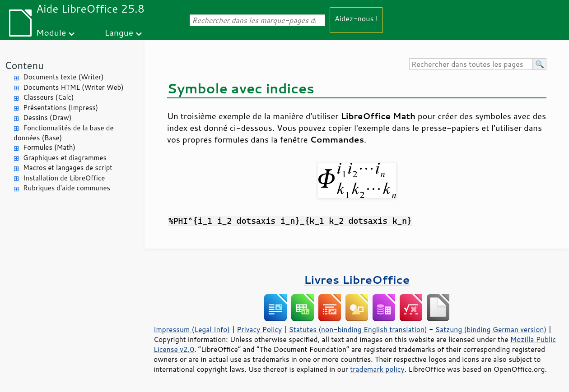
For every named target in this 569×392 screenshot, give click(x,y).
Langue (119, 32)
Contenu (24, 65)
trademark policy (377, 369)
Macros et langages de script (68, 168)
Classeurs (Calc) (48, 97)
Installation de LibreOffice (64, 178)
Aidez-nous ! (356, 18)
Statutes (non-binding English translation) (358, 329)
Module (51, 32)
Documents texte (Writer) (63, 77)
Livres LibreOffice (357, 279)
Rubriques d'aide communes (67, 188)
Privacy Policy (259, 329)
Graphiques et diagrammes (65, 158)
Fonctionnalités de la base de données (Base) (63, 133)
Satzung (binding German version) (491, 329)
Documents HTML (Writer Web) (73, 87)
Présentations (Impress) (61, 108)
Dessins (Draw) (47, 118)
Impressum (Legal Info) (192, 329)
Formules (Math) (49, 147)
